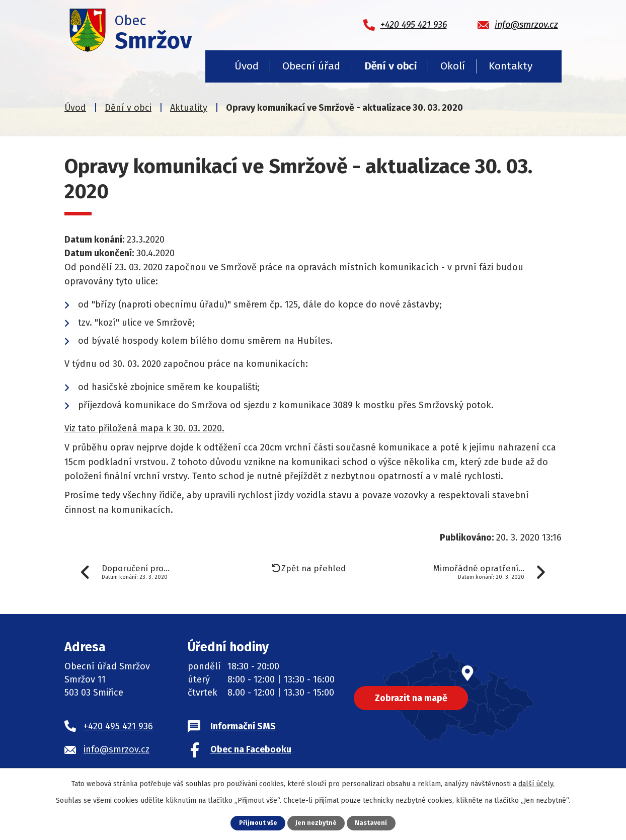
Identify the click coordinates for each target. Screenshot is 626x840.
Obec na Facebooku (251, 749)
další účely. (536, 784)
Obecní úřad (311, 66)
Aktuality (189, 108)
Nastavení (372, 823)
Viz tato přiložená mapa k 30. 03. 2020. (144, 428)
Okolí (453, 66)
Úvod (247, 66)
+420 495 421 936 (118, 726)
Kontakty (511, 66)
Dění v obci (390, 66)
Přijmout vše (258, 823)
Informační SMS (243, 726)
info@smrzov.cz (116, 749)
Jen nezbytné (317, 823)
